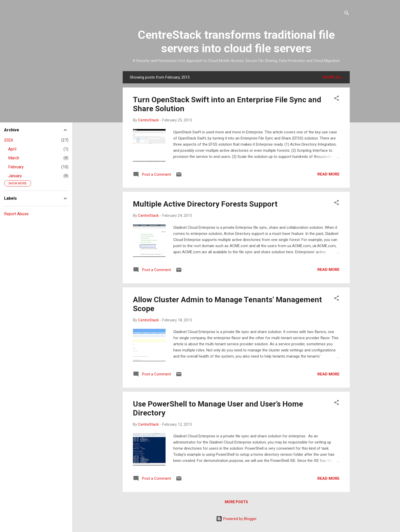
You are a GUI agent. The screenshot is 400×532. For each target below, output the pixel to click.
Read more (328, 174)
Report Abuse (16, 214)
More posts (236, 502)
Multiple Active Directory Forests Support (205, 204)
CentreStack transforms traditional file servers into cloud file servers (236, 42)
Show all (333, 77)
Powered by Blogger (236, 519)
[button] (336, 99)
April (12, 149)
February (16, 167)
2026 (9, 140)
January (15, 176)
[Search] (347, 14)
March (14, 158)
